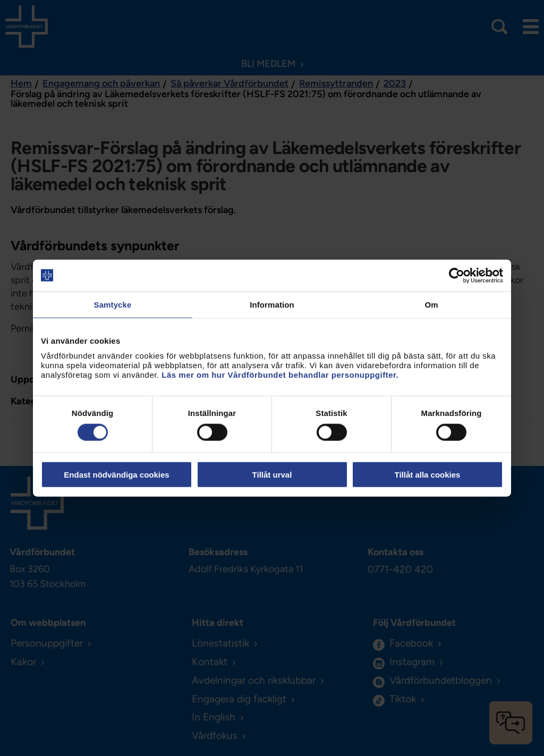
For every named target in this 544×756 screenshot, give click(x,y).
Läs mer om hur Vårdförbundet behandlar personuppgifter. (280, 375)
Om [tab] (431, 304)
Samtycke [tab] (113, 304)
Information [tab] (272, 304)
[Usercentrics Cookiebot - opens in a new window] (457, 275)
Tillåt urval (272, 475)
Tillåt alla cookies (428, 475)
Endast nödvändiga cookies (116, 475)
